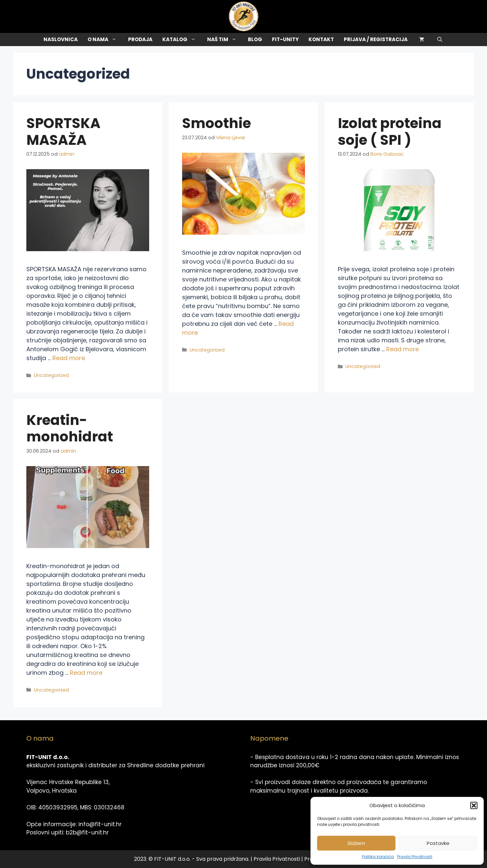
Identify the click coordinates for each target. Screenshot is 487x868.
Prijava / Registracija (376, 39)
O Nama (105, 39)
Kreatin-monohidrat (70, 428)
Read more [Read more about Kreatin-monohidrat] (86, 673)
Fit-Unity (285, 39)
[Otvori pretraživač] (440, 39)
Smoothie (216, 123)
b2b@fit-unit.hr (87, 832)
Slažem (356, 843)
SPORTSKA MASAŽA (63, 132)
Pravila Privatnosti (415, 857)
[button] (474, 805)
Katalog (182, 39)
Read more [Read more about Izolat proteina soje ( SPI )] (403, 349)
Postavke (438, 843)
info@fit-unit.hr (100, 824)
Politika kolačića (378, 857)
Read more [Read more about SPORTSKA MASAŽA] (69, 358)
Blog (255, 39)
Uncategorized (51, 375)
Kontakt (321, 39)
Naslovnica (61, 39)
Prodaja (140, 39)
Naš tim (225, 39)
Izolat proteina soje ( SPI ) (390, 132)
